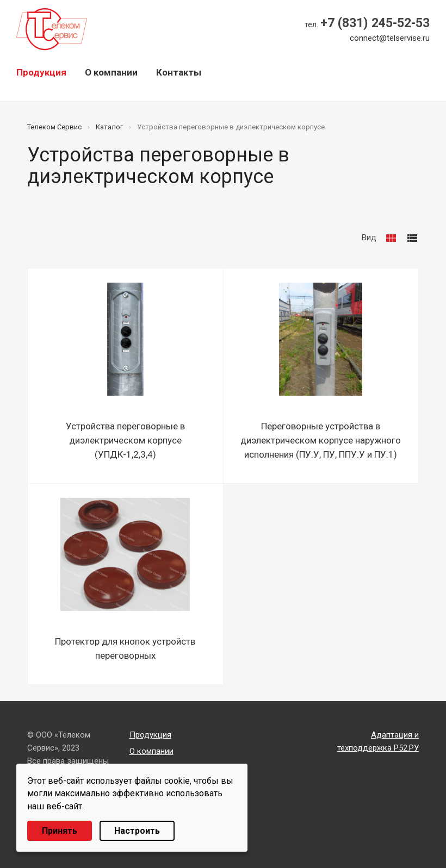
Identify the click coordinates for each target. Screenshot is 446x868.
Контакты (179, 72)
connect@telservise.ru (390, 38)
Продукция (41, 72)
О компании (111, 72)
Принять (60, 831)
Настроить (137, 831)
